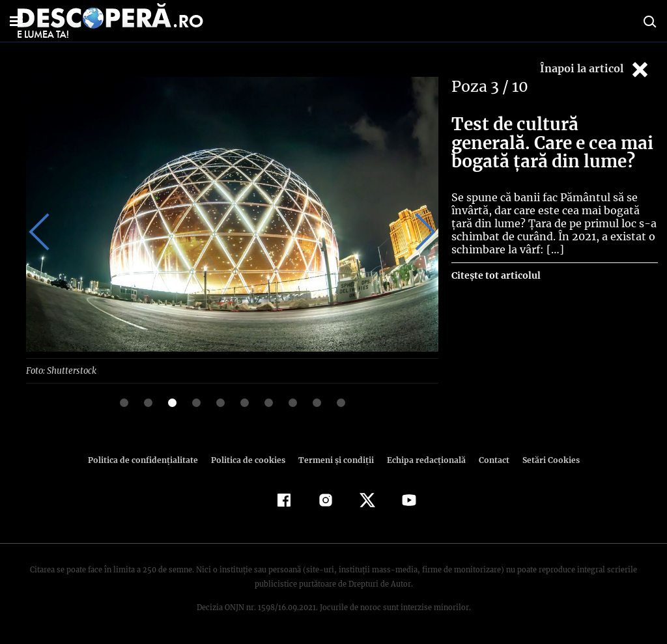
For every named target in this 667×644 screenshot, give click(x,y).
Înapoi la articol (595, 69)
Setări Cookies (544, 459)
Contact (489, 459)
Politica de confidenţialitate (149, 459)
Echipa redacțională (422, 459)
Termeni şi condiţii (334, 459)
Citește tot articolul (495, 275)
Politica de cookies (249, 459)
